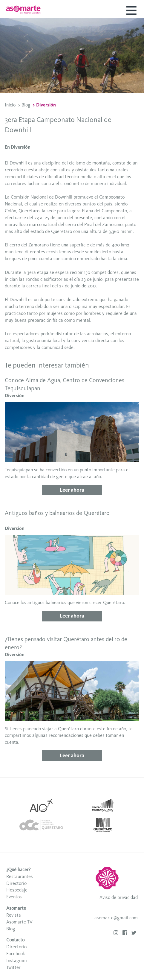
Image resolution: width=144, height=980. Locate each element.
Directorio (16, 883)
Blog (26, 105)
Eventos (14, 897)
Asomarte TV (19, 922)
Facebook (16, 954)
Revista (14, 915)
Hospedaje (17, 890)
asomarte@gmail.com (116, 918)
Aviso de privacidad (119, 897)
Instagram (17, 960)
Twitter (13, 967)
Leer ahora (72, 490)
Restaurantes (20, 876)
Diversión (46, 105)
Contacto (15, 940)
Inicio (10, 105)
